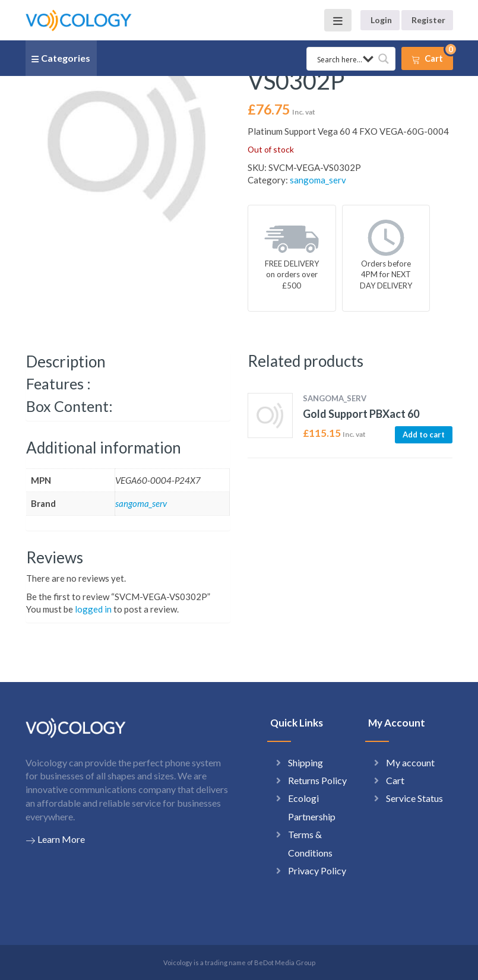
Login (381, 20)
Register (428, 20)
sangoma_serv (318, 180)
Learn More (55, 839)
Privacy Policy (317, 870)
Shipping (306, 762)
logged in (93, 609)
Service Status (414, 798)
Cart (395, 780)
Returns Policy (317, 780)
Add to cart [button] (424, 435)
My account (410, 762)
